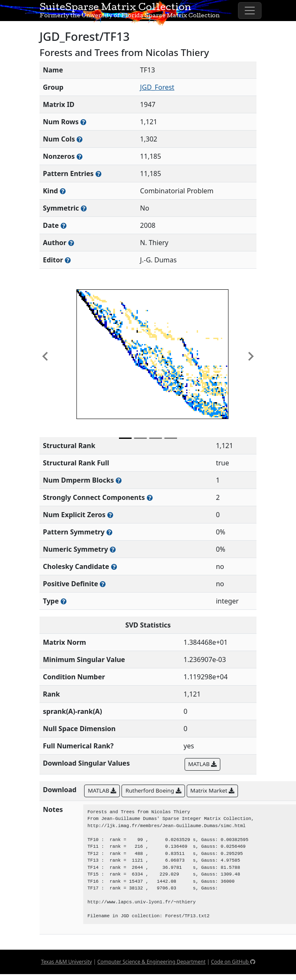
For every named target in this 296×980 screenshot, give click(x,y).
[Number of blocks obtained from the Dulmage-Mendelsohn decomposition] (119, 480)
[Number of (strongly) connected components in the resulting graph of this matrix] (150, 498)
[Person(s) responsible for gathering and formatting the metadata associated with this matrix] (68, 260)
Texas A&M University (66, 962)
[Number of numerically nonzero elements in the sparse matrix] (79, 156)
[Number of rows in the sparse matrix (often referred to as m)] (83, 122)
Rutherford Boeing (153, 790)
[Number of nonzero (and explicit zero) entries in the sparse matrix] (98, 174)
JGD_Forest (157, 87)
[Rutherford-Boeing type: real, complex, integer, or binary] (63, 601)
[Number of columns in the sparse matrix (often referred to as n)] (79, 139)
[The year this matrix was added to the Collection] (63, 226)
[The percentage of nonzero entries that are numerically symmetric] (113, 549)
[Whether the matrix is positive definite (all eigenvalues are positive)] (103, 584)
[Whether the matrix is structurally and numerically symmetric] (84, 208)
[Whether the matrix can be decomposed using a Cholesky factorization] (114, 567)
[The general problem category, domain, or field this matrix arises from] (63, 191)
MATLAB (202, 764)
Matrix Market (212, 790)
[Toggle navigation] (250, 11)
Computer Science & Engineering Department (151, 962)
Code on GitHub (233, 962)
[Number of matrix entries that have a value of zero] (110, 515)
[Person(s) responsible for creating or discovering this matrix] (71, 243)
